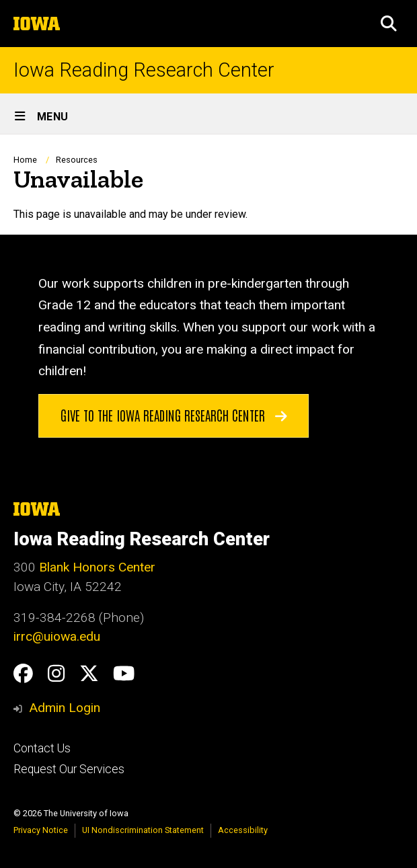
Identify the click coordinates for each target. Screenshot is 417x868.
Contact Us (42, 748)
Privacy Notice (41, 830)
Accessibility (243, 830)
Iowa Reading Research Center (144, 70)
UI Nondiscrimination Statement (143, 830)
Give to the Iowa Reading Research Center (174, 414)
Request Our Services (69, 769)
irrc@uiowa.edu (57, 636)
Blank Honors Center (97, 567)
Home (25, 160)
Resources (77, 160)
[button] (389, 24)
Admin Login (65, 708)
